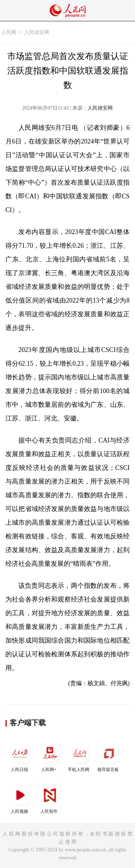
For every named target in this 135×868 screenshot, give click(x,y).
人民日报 (20, 756)
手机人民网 (79, 756)
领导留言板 (109, 756)
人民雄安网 (37, 32)
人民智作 (50, 798)
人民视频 (20, 798)
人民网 (9, 32)
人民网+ (50, 756)
